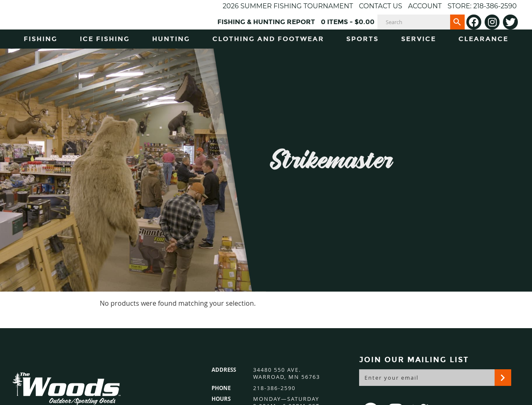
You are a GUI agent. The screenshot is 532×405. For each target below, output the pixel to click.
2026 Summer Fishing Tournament (288, 6)
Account (425, 6)
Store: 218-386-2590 (482, 6)
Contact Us (380, 6)
